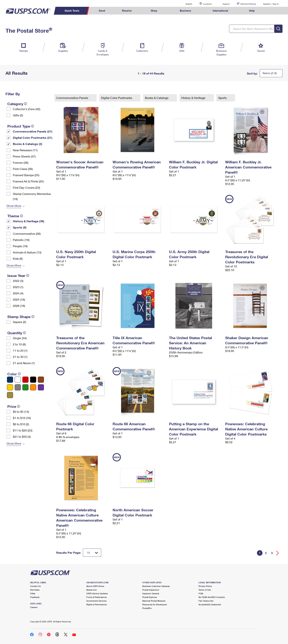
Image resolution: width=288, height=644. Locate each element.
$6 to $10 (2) (21, 424)
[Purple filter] (41, 387)
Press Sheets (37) (24, 156)
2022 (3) (18, 281)
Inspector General (151, 593)
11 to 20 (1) (20, 350)
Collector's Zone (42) (27, 109)
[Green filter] (25, 387)
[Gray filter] (18, 387)
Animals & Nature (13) (27, 252)
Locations (207, 4)
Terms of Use (205, 590)
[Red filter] (25, 380)
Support (226, 4)
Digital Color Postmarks (117, 98)
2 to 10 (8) (19, 344)
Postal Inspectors (151, 590)
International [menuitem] (220, 11)
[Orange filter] (33, 387)
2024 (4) (18, 293)
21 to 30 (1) (20, 357)
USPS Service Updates (97, 593)
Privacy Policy (205, 586)
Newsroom (92, 590)
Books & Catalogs (157, 98)
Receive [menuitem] (127, 11)
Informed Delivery (248, 4)
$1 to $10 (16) (22, 418)
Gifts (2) (18, 115)
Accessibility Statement (210, 604)
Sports (223, 98)
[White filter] (18, 380)
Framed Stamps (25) (26, 175)
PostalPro (147, 608)
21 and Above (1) (24, 363)
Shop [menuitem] (154, 11)
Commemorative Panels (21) (33, 131)
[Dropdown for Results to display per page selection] (92, 553)
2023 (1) (18, 287)
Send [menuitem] (102, 11)
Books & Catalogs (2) (28, 144)
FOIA (201, 593)
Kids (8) (18, 258)
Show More (14, 206)
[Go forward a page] (278, 553)
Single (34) (20, 338)
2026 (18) (19, 306)
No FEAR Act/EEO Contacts (212, 597)
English (185, 4)
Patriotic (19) (21, 240)
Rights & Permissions (97, 604)
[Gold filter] (10, 395)
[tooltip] (26, 104)
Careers (34, 607)
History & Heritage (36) (29, 221)
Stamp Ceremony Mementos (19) (32, 196)
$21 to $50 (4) (22, 437)
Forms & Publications (97, 597)
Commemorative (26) (27, 234)
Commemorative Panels (73, 98)
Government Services (96, 601)
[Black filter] (33, 380)
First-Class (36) (23, 169)
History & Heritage (194, 98)
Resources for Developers (155, 604)
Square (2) (19, 322)
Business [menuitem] (186, 11)
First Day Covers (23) (26, 187)
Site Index (35, 590)
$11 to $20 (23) (23, 430)
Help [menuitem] (252, 11)
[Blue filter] (10, 380)
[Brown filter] (41, 380)
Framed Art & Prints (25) (28, 181)
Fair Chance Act (206, 601)
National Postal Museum (154, 601)
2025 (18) (19, 299)
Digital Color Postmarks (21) (33, 138)
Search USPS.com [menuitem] (270, 11)
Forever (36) (21, 163)
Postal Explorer (150, 597)
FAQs (33, 593)
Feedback (35, 597)
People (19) (20, 246)
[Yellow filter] (10, 387)
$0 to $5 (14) (21, 412)
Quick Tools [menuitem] (72, 11)
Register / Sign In (271, 4)
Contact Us (35, 586)
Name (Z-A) (270, 73)
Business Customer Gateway (156, 586)
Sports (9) (20, 227)
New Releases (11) (25, 150)
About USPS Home (95, 586)
